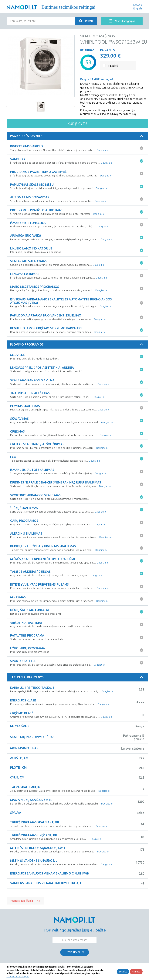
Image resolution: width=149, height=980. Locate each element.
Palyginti (113, 66)
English (138, 8)
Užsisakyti (73, 952)
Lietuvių (138, 5)
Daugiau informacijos (18, 977)
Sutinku (123, 972)
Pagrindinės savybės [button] (77, 136)
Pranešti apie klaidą (22, 901)
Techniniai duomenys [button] (77, 677)
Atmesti (136, 972)
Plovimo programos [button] (77, 345)
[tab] (77, 136)
